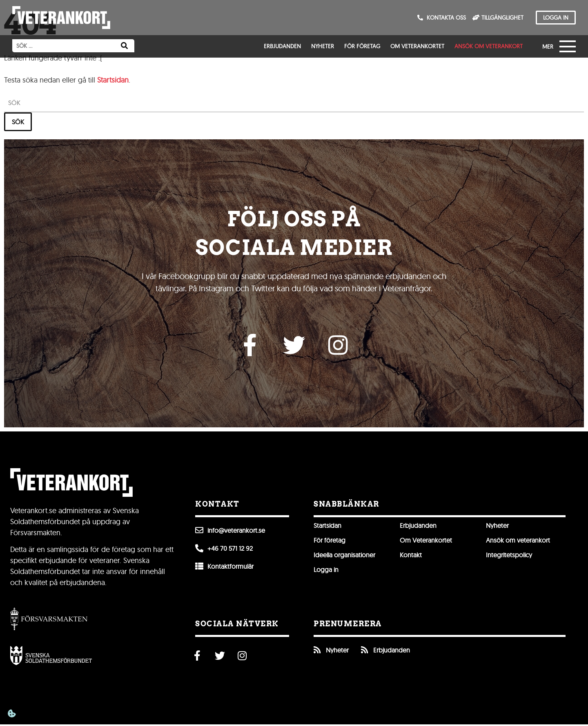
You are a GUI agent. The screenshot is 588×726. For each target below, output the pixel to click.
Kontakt (411, 556)
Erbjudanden (282, 46)
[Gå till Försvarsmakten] (49, 620)
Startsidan (113, 80)
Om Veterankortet (417, 46)
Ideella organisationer (344, 556)
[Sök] (124, 46)
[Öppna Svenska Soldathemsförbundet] (51, 657)
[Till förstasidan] (61, 18)
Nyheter (323, 46)
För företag (362, 46)
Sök (18, 122)
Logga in (326, 571)
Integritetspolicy (509, 556)
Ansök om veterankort (489, 46)
